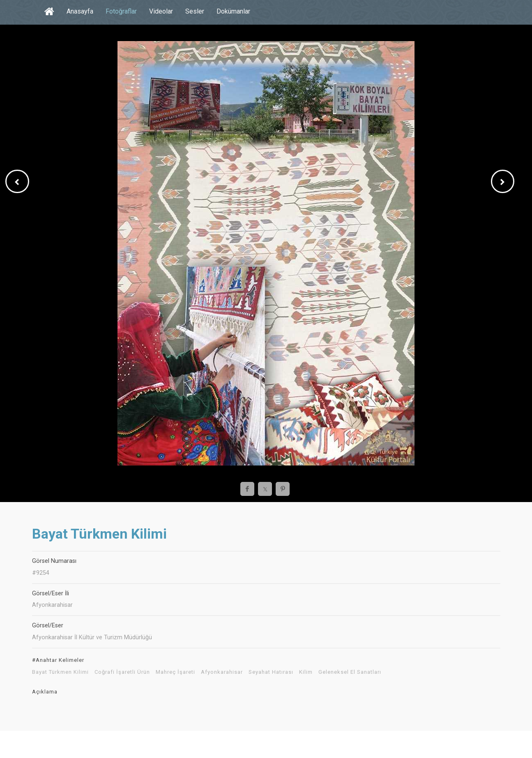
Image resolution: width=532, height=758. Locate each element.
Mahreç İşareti (175, 672)
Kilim (306, 672)
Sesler (195, 11)
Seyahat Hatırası (271, 672)
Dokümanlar (233, 11)
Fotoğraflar (121, 11)
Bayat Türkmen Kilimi (60, 672)
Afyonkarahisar (222, 672)
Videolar (161, 11)
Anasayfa (80, 11)
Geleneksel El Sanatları (350, 672)
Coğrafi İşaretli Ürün (122, 672)
